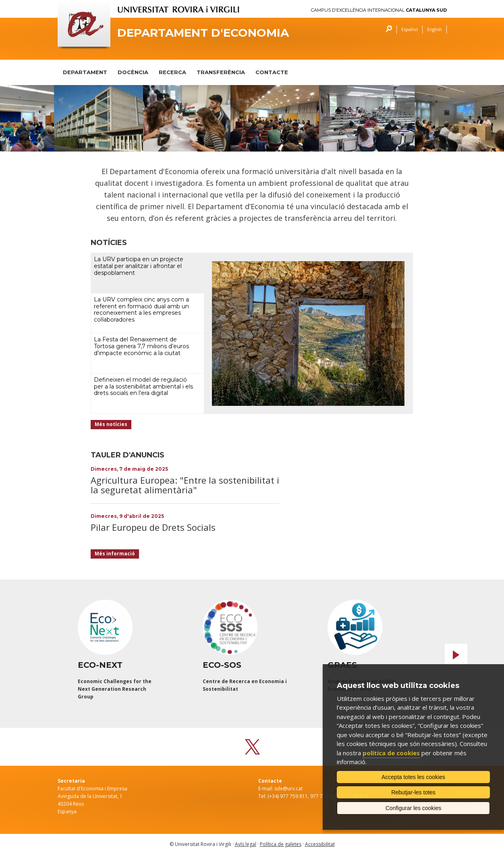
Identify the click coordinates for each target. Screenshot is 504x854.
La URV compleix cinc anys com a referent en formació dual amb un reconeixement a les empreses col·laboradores (141, 310)
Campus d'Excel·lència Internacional (379, 10)
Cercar (387, 30)
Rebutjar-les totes (413, 792)
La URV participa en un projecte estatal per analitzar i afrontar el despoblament (139, 266)
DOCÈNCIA (133, 72)
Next (456, 655)
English (435, 29)
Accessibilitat (320, 844)
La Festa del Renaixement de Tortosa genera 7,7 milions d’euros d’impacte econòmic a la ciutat (141, 346)
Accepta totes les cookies (413, 777)
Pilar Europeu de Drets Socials (153, 527)
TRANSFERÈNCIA (221, 72)
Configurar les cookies (414, 808)
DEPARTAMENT (85, 72)
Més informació (115, 554)
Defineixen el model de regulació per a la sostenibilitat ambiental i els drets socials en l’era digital (143, 386)
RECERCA (172, 72)
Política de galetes (281, 844)
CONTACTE (272, 72)
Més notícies (111, 424)
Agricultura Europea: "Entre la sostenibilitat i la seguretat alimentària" (185, 485)
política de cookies (391, 753)
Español (410, 29)
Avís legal (246, 844)
